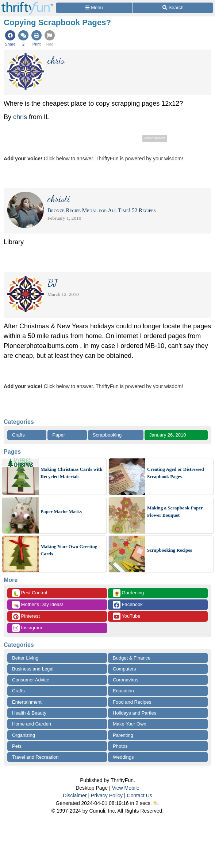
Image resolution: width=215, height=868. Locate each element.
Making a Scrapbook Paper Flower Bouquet (175, 511)
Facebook (128, 605)
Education (123, 691)
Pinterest (26, 616)
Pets (17, 746)
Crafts (18, 435)
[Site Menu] (94, 8)
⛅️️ (156, 803)
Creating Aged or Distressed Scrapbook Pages (176, 473)
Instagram (27, 628)
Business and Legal (33, 669)
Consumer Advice (31, 680)
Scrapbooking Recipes (170, 550)
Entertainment (27, 702)
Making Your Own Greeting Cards (69, 550)
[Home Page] (27, 4)
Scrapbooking (107, 435)
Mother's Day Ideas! (38, 605)
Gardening (128, 593)
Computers (124, 669)
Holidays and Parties (135, 713)
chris (20, 117)
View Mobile (126, 788)
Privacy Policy (107, 795)
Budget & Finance (132, 658)
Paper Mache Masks (61, 511)
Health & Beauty (29, 713)
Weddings (123, 757)
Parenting (123, 735)
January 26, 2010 (168, 435)
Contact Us (140, 795)
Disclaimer (75, 795)
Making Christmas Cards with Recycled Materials (71, 473)
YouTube (126, 616)
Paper (59, 435)
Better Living (25, 658)
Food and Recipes (132, 702)
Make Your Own (130, 724)
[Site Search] (173, 8)
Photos (120, 746)
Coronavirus (126, 680)
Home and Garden (32, 724)
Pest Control (30, 593)
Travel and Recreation (35, 757)
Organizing (24, 735)
